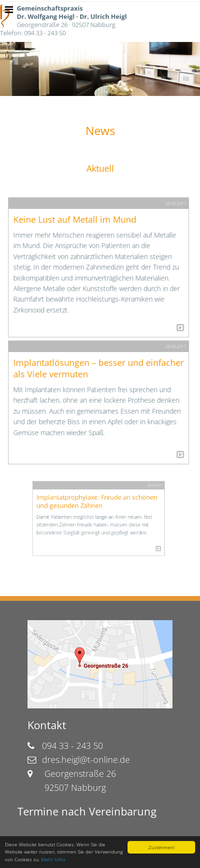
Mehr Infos (53, 859)
